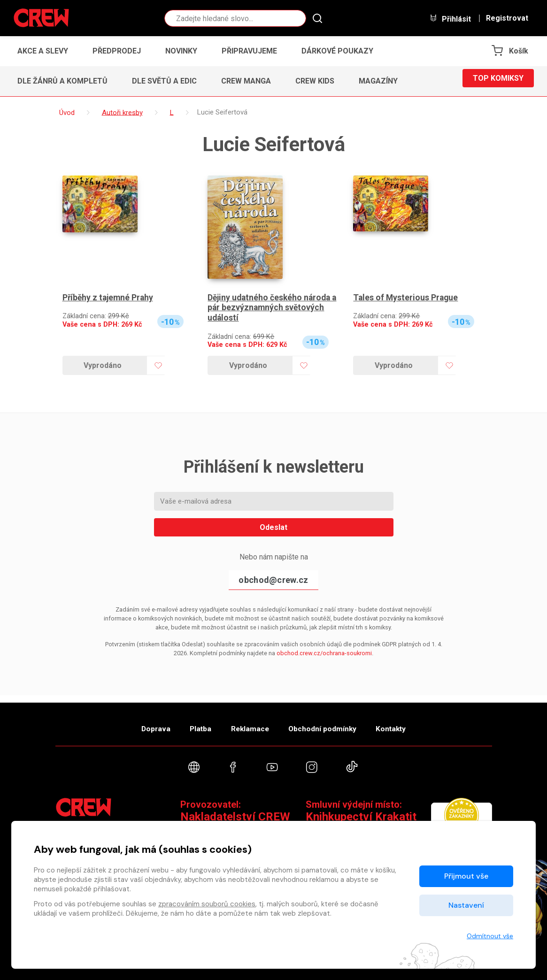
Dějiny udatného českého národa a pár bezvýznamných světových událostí (271, 308)
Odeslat (273, 527)
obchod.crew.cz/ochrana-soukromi (324, 653)
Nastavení (466, 905)
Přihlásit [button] (450, 19)
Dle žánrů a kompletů (62, 81)
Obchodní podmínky (330, 724)
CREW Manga (246, 81)
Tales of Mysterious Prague (406, 298)
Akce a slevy (43, 51)
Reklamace (250, 724)
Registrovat (507, 18)
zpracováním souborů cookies (207, 904)
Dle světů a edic (164, 81)
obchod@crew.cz (273, 580)
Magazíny (378, 81)
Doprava (140, 724)
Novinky (181, 51)
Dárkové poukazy (337, 51)
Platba (193, 724)
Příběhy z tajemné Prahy (109, 298)
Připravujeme (249, 51)
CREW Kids (315, 81)
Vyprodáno (103, 365)
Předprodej (117, 51)
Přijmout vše (466, 876)
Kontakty (406, 724)
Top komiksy (498, 81)
